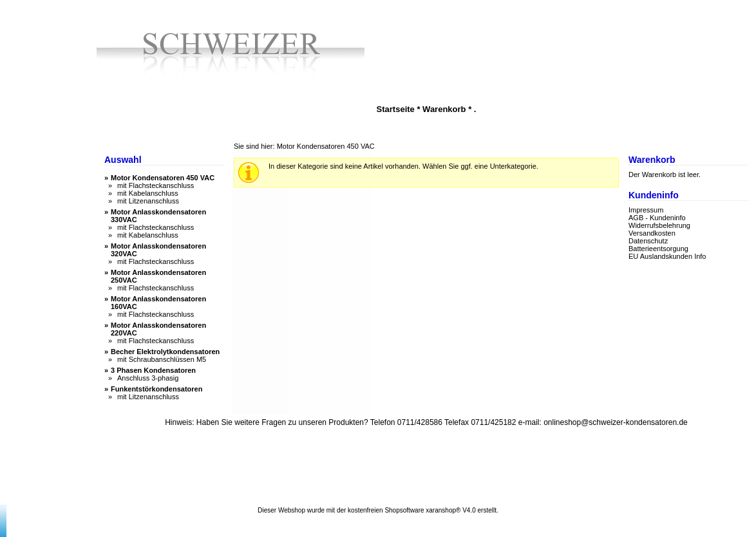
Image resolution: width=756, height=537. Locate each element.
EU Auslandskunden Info (667, 256)
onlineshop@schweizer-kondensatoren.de (616, 422)
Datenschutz (648, 241)
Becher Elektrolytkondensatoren (165, 352)
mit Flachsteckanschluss (156, 185)
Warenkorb (444, 109)
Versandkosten (652, 233)
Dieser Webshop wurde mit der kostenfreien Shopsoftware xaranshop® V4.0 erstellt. (378, 510)
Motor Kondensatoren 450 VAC (163, 178)
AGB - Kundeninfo (657, 218)
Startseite (396, 109)
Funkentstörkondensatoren (156, 389)
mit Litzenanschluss (148, 201)
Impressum (646, 210)
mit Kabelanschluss (148, 193)
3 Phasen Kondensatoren (153, 370)
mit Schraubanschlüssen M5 (162, 359)
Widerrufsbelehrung (659, 225)
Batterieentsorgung (658, 249)
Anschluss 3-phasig (148, 378)
